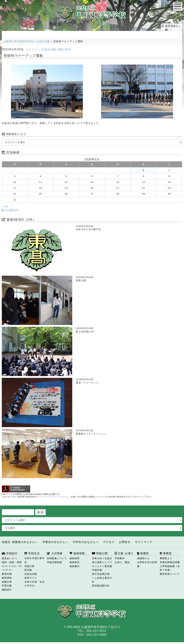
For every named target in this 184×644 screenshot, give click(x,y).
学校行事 (29, 566)
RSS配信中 (10, 210)
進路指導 (75, 558)
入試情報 (55, 553)
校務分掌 (7, 582)
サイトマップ (144, 542)
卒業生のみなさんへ (55, 542)
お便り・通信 (122, 562)
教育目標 (7, 574)
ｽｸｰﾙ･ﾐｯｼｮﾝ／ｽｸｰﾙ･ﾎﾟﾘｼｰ (12, 568)
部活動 (28, 570)
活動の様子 (64, 49)
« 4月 (5, 207)
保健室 (143, 553)
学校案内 (120, 558)
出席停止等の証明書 (147, 564)
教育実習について (170, 574)
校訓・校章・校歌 (12, 562)
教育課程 (7, 578)
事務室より (166, 558)
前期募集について (57, 558)
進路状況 (75, 562)
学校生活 (32, 553)
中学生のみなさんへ (86, 542)
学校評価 (97, 570)
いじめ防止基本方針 (102, 580)
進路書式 (75, 566)
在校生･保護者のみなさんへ (20, 542)
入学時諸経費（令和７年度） (170, 568)
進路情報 (77, 553)
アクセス (109, 542)
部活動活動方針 (101, 586)
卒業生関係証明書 (170, 562)
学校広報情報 (54, 562)
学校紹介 (10, 553)
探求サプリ (31, 578)
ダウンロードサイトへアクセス (51, 497)
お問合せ (125, 542)
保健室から (143, 558)
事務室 (166, 553)
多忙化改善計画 (101, 574)
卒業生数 (7, 586)
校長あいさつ (9, 558)
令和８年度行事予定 (34, 560)
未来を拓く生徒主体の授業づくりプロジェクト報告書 (102, 562)
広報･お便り (124, 553)
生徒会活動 (49, 49)
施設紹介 (7, 590)
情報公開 (100, 553)
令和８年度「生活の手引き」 (34, 584)
